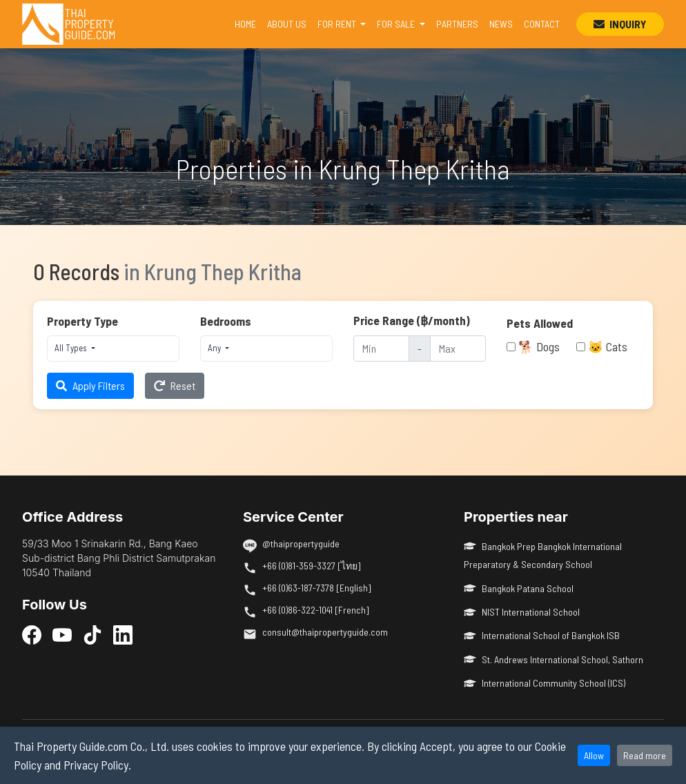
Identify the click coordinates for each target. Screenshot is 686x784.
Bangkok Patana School (519, 588)
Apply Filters (90, 385)
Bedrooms (226, 321)
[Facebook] (32, 634)
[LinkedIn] (123, 634)
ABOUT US (287, 24)
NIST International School (522, 612)
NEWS (501, 24)
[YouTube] (62, 634)
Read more (645, 755)
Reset (175, 385)
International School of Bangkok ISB (542, 635)
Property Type (82, 321)
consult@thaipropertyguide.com (325, 632)
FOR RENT (338, 24)
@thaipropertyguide (301, 543)
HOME (248, 23)
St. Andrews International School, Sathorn (553, 659)
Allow (594, 755)
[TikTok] (92, 634)
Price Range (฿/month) (412, 320)
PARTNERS (457, 24)
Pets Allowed (540, 323)
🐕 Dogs (539, 346)
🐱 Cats (608, 346)
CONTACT (542, 24)
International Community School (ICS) (545, 683)
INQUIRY (620, 24)
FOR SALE (397, 24)
